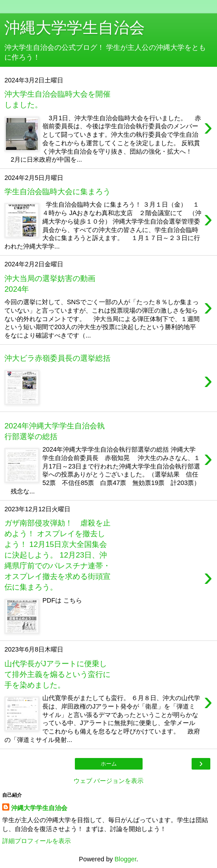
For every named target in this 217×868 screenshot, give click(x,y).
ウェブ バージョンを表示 (109, 781)
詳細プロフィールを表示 (37, 841)
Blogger (125, 859)
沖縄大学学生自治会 (39, 808)
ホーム (109, 764)
